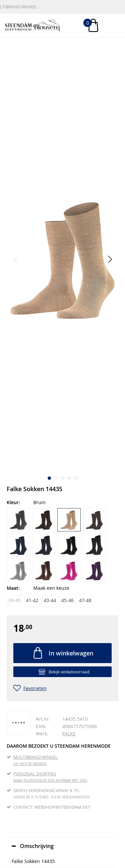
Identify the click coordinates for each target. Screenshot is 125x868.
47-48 (85, 600)
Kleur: (13, 502)
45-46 (67, 600)
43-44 (50, 600)
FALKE (69, 734)
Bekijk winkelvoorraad (69, 672)
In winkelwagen (71, 653)
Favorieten (35, 688)
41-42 (32, 600)
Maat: (13, 588)
